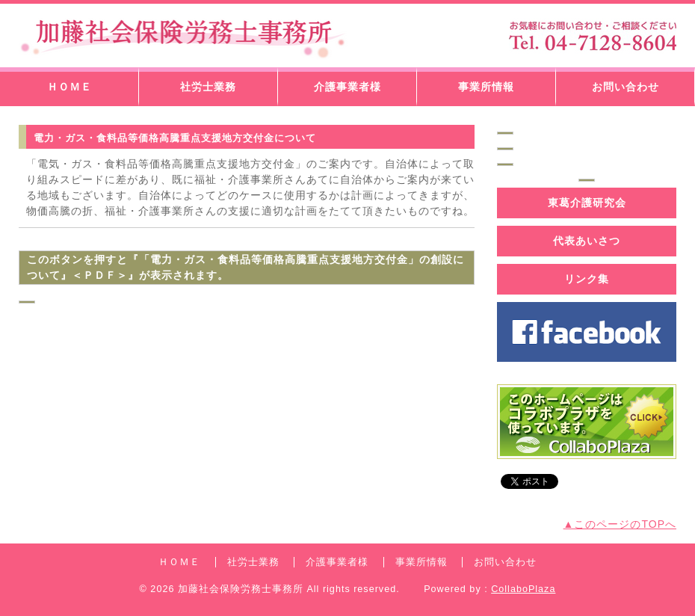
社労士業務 (208, 87)
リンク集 (587, 279)
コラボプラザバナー (587, 422)
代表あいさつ (587, 241)
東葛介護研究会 (587, 203)
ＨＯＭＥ (69, 87)
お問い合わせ (625, 87)
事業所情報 (486, 87)
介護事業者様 (347, 87)
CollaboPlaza (523, 589)
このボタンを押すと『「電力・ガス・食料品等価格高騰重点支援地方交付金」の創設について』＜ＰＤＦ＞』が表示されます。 (245, 267)
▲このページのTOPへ (620, 524)
